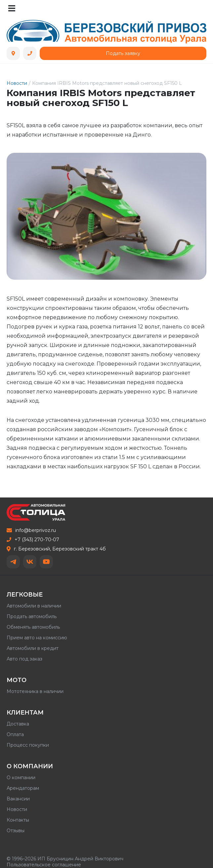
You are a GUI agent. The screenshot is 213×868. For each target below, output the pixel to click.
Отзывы (16, 831)
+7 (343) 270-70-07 (33, 540)
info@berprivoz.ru (31, 530)
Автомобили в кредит (33, 648)
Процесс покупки (28, 745)
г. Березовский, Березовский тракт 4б (56, 549)
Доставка (18, 724)
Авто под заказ (24, 659)
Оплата (15, 734)
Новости (17, 83)
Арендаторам (23, 788)
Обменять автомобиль (33, 627)
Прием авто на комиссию (37, 638)
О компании (21, 778)
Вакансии (18, 799)
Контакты (18, 820)
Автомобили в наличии (34, 606)
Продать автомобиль (32, 616)
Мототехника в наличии (35, 691)
